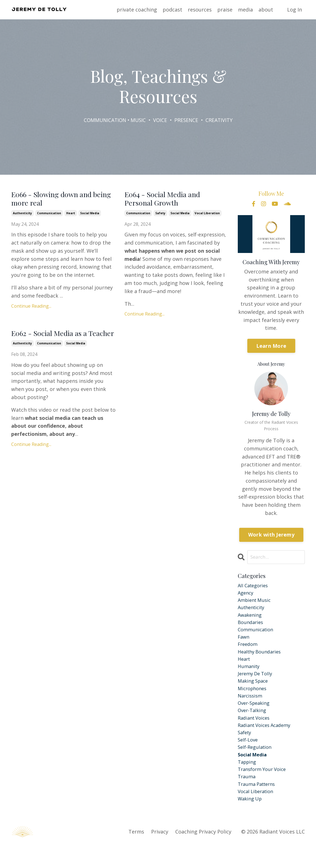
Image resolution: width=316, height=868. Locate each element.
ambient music (256, 603)
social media (90, 217)
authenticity (22, 217)
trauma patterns (259, 805)
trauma (247, 796)
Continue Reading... (31, 309)
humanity (250, 675)
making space (254, 691)
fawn (244, 643)
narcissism (251, 708)
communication (49, 217)
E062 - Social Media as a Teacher (56, 343)
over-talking (253, 724)
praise (225, 10)
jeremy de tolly (257, 683)
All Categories (254, 586)
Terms (136, 854)
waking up (251, 821)
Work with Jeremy (271, 535)
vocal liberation (207, 217)
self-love (249, 756)
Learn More (271, 346)
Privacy (160, 854)
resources (200, 10)
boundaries (252, 627)
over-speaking (255, 716)
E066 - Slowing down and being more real (60, 201)
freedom (249, 651)
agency (246, 595)
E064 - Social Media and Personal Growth (170, 201)
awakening (251, 619)
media (245, 10)
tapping (248, 780)
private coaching (137, 10)
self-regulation (256, 764)
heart (71, 217)
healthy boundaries (261, 659)
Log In (295, 10)
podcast (172, 10)
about (266, 10)
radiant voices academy (267, 740)
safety (160, 217)
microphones (254, 699)
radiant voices (255, 732)
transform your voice (264, 788)
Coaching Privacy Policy (203, 854)
